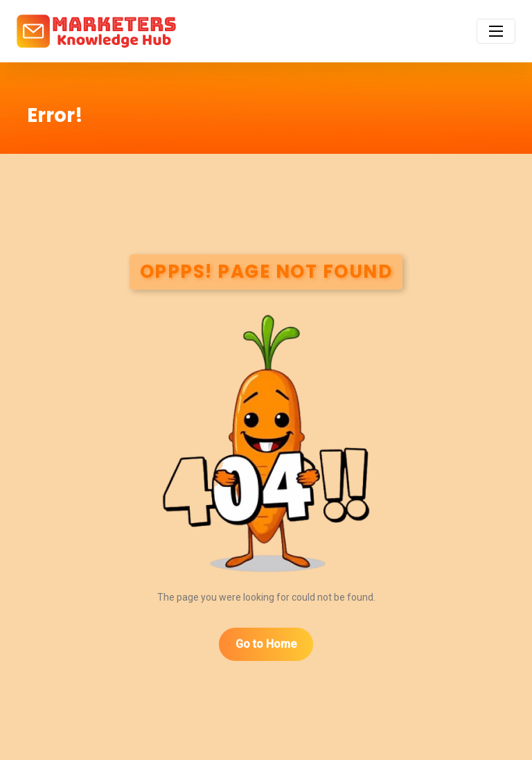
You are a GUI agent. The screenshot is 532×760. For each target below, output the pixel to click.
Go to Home (266, 644)
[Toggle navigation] (496, 31)
